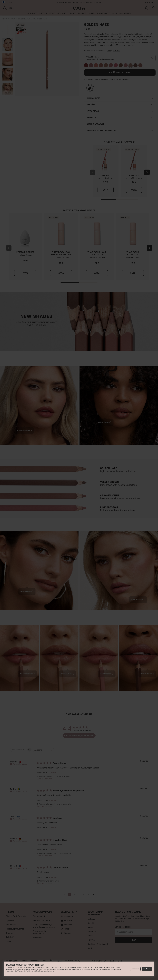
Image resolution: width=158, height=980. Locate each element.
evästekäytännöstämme (46, 971)
